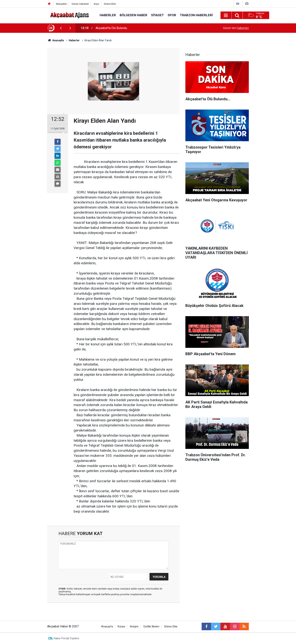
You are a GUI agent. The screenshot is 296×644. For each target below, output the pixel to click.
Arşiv (96, 4)
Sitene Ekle (110, 4)
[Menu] (226, 15)
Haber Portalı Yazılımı (66, 638)
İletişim (134, 627)
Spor (172, 15)
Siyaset (157, 15)
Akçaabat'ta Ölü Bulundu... (112, 28)
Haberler (108, 15)
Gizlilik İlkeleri (151, 627)
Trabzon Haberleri (196, 15)
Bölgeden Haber (133, 15)
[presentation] (61, 28)
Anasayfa (107, 627)
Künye (121, 627)
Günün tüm (236, 28)
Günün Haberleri (80, 4)
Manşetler (61, 4)
